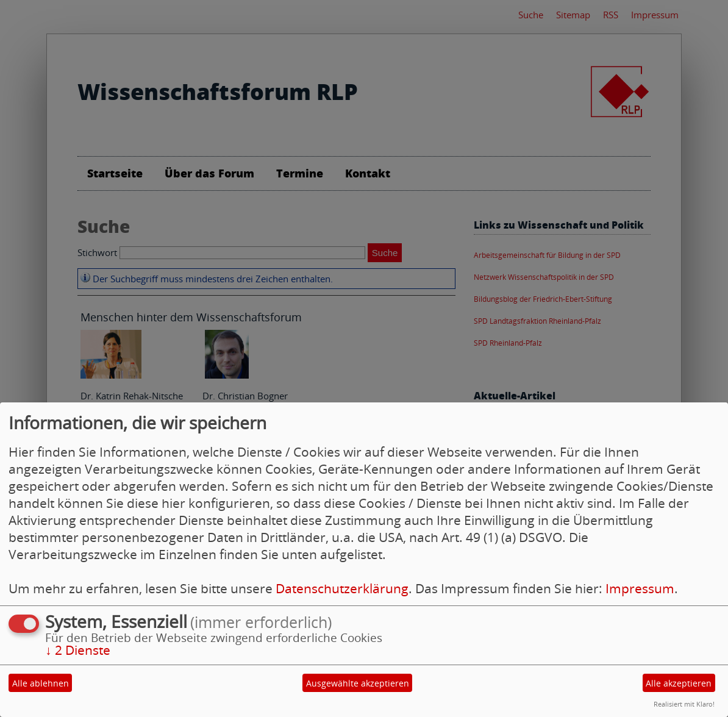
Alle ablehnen (41, 683)
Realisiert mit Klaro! (684, 704)
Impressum (640, 588)
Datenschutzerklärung (342, 588)
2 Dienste (78, 650)
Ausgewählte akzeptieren (358, 683)
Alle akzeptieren (679, 683)
